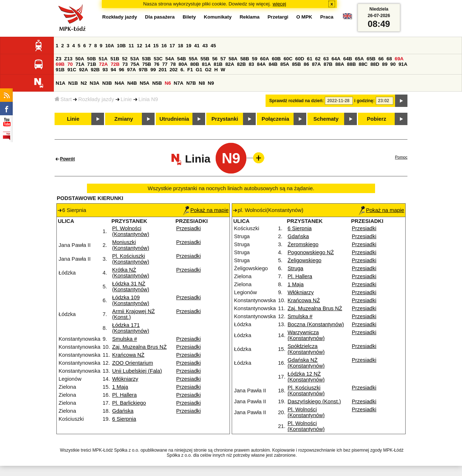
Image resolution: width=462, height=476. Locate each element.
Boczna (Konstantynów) (316, 324)
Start (63, 99)
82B (242, 64)
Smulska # (124, 339)
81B (218, 64)
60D (300, 59)
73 (125, 64)
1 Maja (120, 387)
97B (143, 70)
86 (306, 64)
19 (189, 46)
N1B (73, 83)
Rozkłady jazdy (96, 99)
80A (183, 64)
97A (131, 70)
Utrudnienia (174, 119)
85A (285, 64)
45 (213, 46)
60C (288, 59)
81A (206, 64)
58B (244, 59)
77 (165, 64)
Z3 (59, 59)
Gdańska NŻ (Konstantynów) (306, 363)
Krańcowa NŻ (128, 355)
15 (156, 46)
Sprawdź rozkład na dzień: (296, 101)
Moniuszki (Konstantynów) (131, 245)
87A (316, 64)
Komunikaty (218, 17)
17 (172, 46)
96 (122, 70)
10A (109, 46)
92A (83, 70)
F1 (190, 70)
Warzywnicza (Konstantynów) (306, 335)
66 (381, 59)
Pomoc (401, 157)
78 (173, 64)
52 (125, 59)
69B (60, 64)
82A (230, 64)
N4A (120, 83)
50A (80, 59)
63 (326, 59)
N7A (179, 83)
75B (147, 64)
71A (80, 64)
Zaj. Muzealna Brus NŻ (139, 347)
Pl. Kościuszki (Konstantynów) (131, 259)
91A (403, 64)
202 (174, 70)
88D (375, 64)
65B (371, 59)
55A (193, 59)
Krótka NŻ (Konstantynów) (131, 273)
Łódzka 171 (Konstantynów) (131, 328)
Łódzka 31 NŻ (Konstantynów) (131, 287)
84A (261, 64)
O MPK (304, 17)
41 (197, 46)
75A (135, 64)
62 (318, 59)
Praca (327, 17)
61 (310, 59)
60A (264, 59)
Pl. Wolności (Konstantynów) (131, 231)
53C (158, 59)
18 (181, 46)
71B (92, 64)
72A (103, 64)
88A (340, 64)
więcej (280, 4)
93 (105, 70)
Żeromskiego (303, 244)
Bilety (189, 17)
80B (195, 64)
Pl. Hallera (124, 395)
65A (359, 59)
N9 (211, 83)
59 (255, 59)
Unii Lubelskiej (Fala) (137, 371)
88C (363, 64)
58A (233, 59)
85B (296, 64)
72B (115, 64)
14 (148, 46)
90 (393, 64)
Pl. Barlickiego (129, 403)
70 (70, 64)
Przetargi (278, 17)
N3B (107, 83)
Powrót (67, 159)
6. (182, 70)
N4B (132, 83)
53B (146, 59)
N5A (145, 83)
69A (399, 59)
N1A (61, 83)
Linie (126, 99)
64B (347, 59)
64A (336, 59)
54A (170, 59)
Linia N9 (148, 99)
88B (351, 64)
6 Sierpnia (124, 419)
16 (164, 46)
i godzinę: (365, 101)
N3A (95, 83)
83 (252, 64)
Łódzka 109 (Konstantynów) (131, 300)
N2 (84, 83)
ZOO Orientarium (132, 363)
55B (205, 59)
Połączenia (275, 119)
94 (113, 70)
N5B (157, 83)
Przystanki (225, 119)
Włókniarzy (125, 379)
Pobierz (377, 119)
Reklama (250, 17)
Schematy (326, 119)
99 (153, 70)
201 (163, 70)
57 (223, 59)
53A (135, 59)
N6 (168, 83)
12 (140, 46)
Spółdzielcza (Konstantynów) (306, 349)
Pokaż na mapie (206, 210)
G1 (199, 70)
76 (157, 64)
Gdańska (123, 411)
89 (385, 64)
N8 (202, 83)
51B (115, 59)
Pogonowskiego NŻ (311, 252)
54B (182, 59)
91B (60, 70)
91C (72, 70)
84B (273, 64)
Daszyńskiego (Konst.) (314, 401)
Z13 (68, 59)
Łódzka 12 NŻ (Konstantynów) (306, 377)
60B (276, 59)
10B (121, 46)
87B (328, 64)
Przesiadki (188, 228)
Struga (296, 268)
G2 (208, 70)
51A (103, 59)
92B (95, 70)
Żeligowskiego (305, 260)
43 (205, 46)
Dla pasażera (160, 17)
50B (91, 59)
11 (131, 46)
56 (215, 59)
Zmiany (124, 119)
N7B (191, 83)
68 (389, 59)
